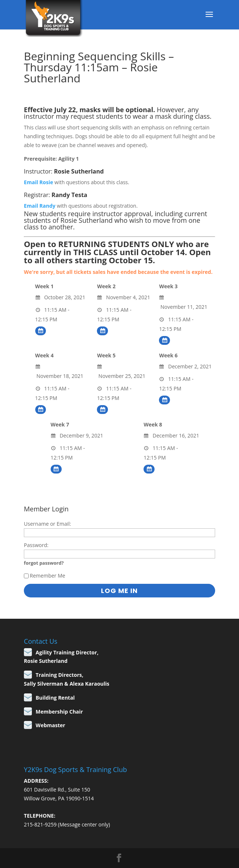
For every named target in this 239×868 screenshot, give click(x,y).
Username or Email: (47, 524)
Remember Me (45, 576)
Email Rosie (39, 182)
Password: (36, 545)
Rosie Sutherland (79, 171)
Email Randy (40, 206)
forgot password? (44, 563)
